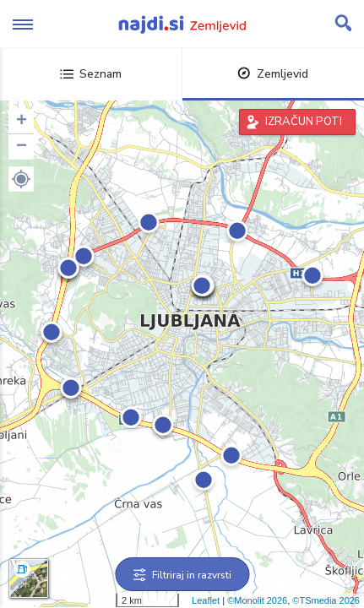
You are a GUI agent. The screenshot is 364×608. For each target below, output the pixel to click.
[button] (21, 179)
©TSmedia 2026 (326, 600)
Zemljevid (273, 74)
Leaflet (206, 600)
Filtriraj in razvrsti (182, 575)
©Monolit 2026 (257, 600)
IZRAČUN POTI (304, 122)
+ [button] (22, 122)
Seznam (91, 74)
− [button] (22, 147)
